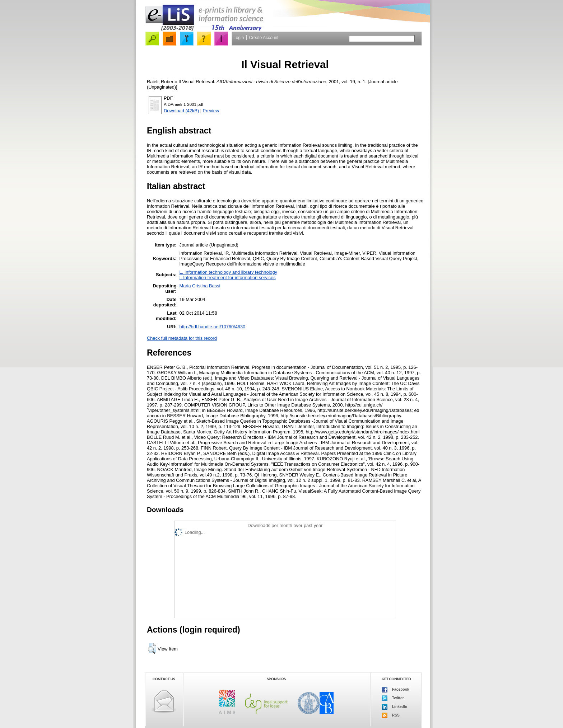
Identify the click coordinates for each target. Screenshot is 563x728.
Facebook (396, 690)
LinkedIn (394, 707)
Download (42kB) (181, 111)
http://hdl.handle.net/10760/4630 (213, 327)
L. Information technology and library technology (228, 272)
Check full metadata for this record (182, 338)
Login (239, 38)
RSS (391, 715)
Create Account (264, 38)
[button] (152, 648)
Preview (211, 111)
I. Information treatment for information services (228, 278)
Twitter (393, 698)
